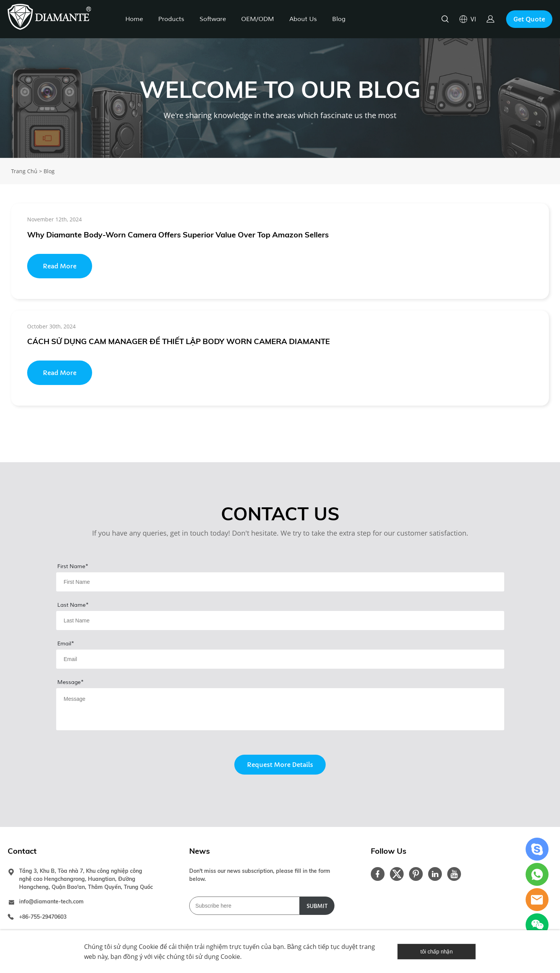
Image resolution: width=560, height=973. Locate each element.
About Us (303, 19)
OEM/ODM (258, 19)
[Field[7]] (280, 582)
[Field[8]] (280, 621)
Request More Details (280, 765)
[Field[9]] (280, 659)
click (280, 98)
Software (213, 19)
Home (134, 19)
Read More (60, 266)
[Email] (244, 906)
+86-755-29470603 (43, 917)
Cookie (149, 947)
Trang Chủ (24, 171)
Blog (339, 19)
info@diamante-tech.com (51, 902)
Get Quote (529, 19)
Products (171, 19)
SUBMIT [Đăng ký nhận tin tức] (317, 906)
